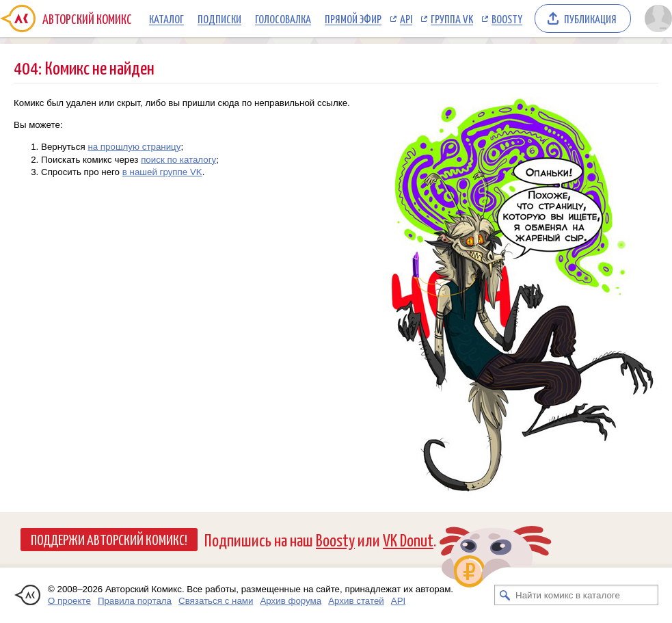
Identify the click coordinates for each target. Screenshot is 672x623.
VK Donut (408, 539)
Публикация (590, 18)
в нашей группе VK (162, 172)
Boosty (507, 18)
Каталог (166, 18)
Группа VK (452, 18)
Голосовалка (283, 18)
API (406, 18)
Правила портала (135, 601)
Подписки (219, 18)
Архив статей (356, 601)
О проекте (69, 601)
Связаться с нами (216, 601)
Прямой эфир (353, 18)
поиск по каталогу (178, 160)
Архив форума (291, 601)
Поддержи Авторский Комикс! (109, 539)
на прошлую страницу (134, 147)
